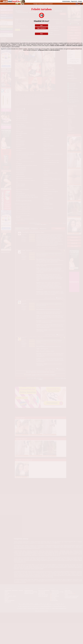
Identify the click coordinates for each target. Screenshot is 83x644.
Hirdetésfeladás (66, 1)
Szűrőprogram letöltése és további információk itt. (49, 50)
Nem (41, 34)
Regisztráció (74, 1)
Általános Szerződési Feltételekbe (57, 46)
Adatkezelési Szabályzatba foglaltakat (74, 46)
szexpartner (41, 4)
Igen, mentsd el (41, 28)
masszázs (47, 4)
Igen (41, 25)
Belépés (80, 1)
